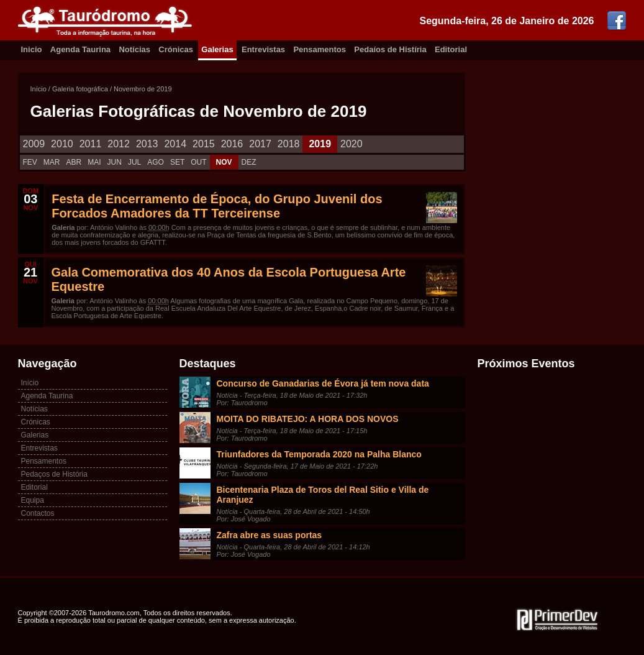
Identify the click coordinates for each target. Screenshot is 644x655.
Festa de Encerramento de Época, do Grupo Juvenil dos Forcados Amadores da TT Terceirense (217, 206)
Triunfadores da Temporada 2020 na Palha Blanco (319, 454)
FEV (30, 162)
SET (177, 162)
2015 (204, 144)
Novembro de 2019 (143, 89)
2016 (232, 144)
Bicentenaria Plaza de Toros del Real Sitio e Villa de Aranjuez (323, 495)
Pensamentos (320, 49)
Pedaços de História (54, 474)
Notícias (134, 49)
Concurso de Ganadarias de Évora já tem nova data (323, 383)
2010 (62, 144)
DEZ (249, 162)
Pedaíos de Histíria (390, 49)
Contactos (38, 513)
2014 (175, 144)
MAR (52, 162)
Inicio (32, 49)
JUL (134, 162)
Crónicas (176, 49)
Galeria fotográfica (80, 89)
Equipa (33, 500)
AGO (156, 162)
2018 (289, 144)
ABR (74, 162)
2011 (91, 144)
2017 (260, 144)
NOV (224, 162)
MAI (94, 162)
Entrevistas (263, 49)
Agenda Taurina (80, 49)
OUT (198, 162)
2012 (119, 144)
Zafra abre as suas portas (270, 535)
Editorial (451, 49)
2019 (320, 144)
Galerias (217, 49)
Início (39, 89)
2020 (351, 144)
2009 (34, 144)
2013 (147, 144)
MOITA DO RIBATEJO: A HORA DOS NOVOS (308, 419)
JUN (115, 162)
